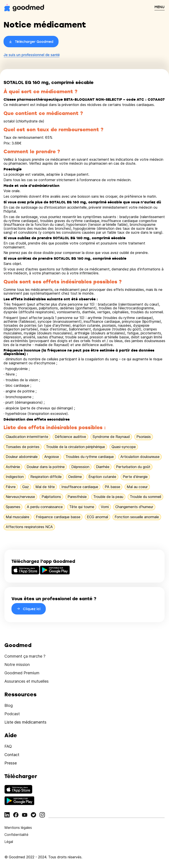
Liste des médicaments (25, 722)
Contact (12, 755)
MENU (160, 7)
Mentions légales (18, 828)
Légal (9, 842)
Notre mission (17, 665)
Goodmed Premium (22, 673)
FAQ (8, 746)
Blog (9, 705)
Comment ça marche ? (25, 656)
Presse (11, 763)
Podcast (12, 714)
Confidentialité (16, 835)
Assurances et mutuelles (27, 681)
